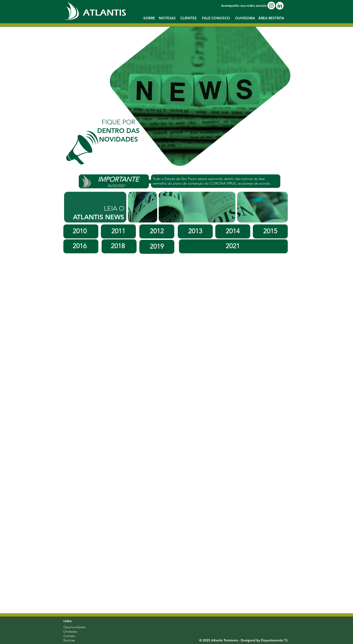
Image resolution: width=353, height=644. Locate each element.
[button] (271, 18)
